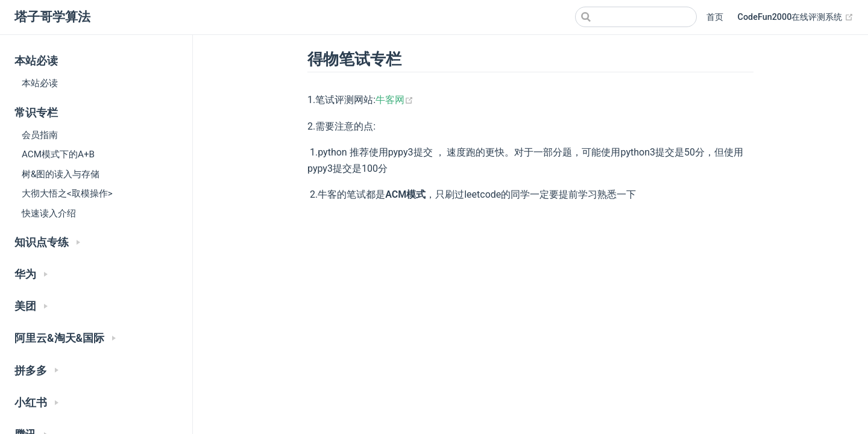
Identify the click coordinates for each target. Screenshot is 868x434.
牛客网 (395, 100)
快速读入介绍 (49, 213)
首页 (715, 17)
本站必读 (40, 83)
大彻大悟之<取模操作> (67, 193)
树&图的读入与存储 (61, 174)
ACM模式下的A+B (58, 154)
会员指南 (40, 135)
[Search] (636, 17)
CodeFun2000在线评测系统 (796, 17)
